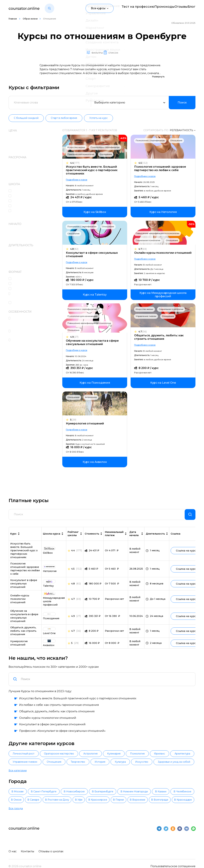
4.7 (143, 254)
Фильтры (89, 52)
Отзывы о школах (53, 845)
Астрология (93, 403)
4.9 (76, 342)
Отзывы (176, 8)
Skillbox (19, 196)
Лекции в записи (27, 303)
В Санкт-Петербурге (57, 792)
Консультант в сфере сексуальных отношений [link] (24, 592)
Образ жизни (30, 19)
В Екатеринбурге (133, 792)
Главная (13, 19)
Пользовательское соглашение (173, 860)
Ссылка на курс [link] (187, 559)
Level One (21, 191)
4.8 (76, 254)
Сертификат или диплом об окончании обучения (33, 333)
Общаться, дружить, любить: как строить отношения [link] (23, 639)
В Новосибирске (96, 792)
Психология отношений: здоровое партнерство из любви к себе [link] (25, 577)
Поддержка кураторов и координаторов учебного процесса (31, 322)
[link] (96, 217)
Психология (156, 762)
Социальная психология (149, 246)
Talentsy (20, 201)
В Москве (22, 792)
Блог (192, 8)
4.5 (144, 163)
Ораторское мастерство (65, 762)
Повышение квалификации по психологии (158, 239)
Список (120, 52)
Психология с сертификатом (84, 155)
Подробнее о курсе (78, 185)
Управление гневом (147, 321)
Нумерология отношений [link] (19, 651)
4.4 (76, 168)
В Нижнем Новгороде (173, 792)
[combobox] (106, 687)
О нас (13, 845)
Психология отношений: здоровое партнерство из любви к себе (161, 169)
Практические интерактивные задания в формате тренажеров (36, 296)
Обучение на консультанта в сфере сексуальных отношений (94, 348)
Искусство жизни (78, 148)
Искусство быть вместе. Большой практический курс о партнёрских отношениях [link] (24, 558)
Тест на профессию (124, 8)
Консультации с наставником (35, 284)
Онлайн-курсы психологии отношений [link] (20, 607)
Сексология (75, 239)
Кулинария (129, 762)
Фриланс (183, 762)
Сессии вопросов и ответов (34, 289)
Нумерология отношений (87, 429)
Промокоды (154, 8)
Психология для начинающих (84, 321)
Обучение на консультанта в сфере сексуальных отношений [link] (24, 624)
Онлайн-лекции (26, 279)
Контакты (28, 845)
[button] (49, 8)
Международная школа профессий (31, 213)
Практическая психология (82, 162)
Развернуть (158, 77)
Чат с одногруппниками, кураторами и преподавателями (36, 342)
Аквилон (20, 206)
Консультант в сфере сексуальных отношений (94, 260)
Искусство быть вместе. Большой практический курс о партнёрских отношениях (93, 175)
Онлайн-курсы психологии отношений (155, 260)
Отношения (107, 162)
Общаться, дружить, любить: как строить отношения (160, 342)
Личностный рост (26, 762)
